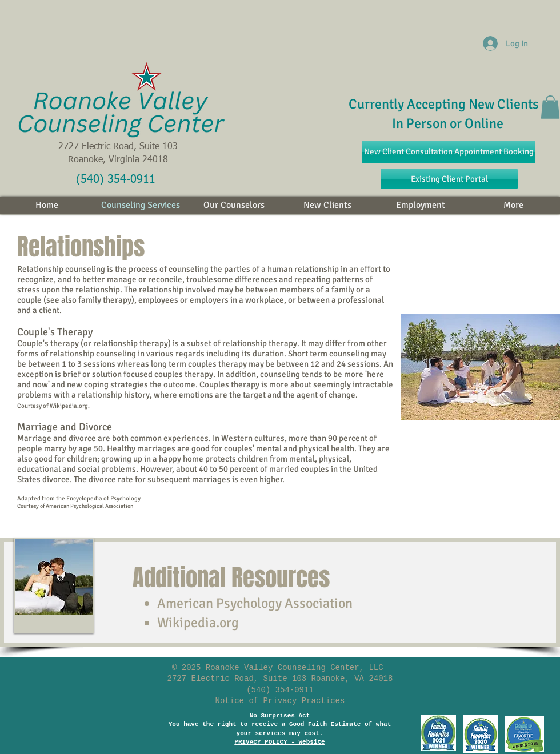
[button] (550, 107)
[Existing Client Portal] (449, 179)
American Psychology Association (255, 603)
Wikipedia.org (198, 623)
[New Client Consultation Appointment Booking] (449, 152)
